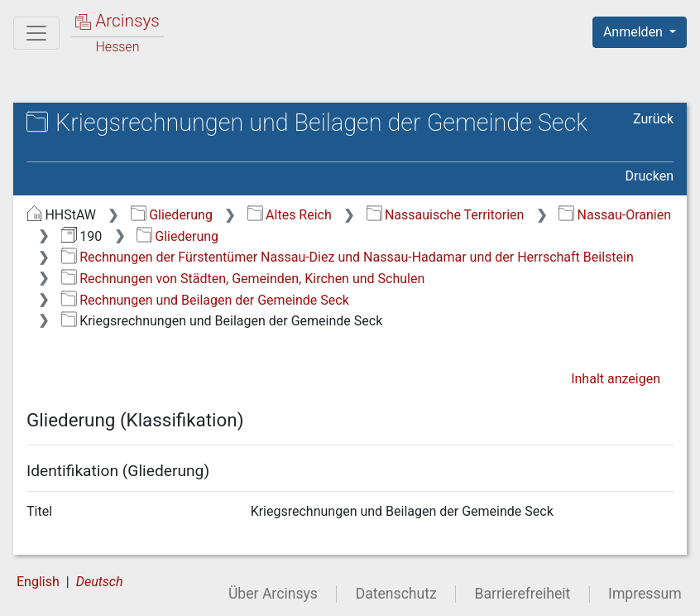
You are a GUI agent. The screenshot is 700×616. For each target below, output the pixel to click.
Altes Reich (290, 215)
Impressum (645, 594)
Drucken (650, 176)
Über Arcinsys (273, 594)
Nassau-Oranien (615, 215)
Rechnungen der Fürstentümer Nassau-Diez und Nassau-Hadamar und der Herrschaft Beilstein (348, 257)
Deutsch (100, 582)
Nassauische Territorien (446, 215)
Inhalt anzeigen (616, 379)
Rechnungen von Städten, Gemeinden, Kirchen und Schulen (243, 279)
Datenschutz (396, 594)
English (38, 582)
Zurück (653, 119)
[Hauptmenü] (36, 33)
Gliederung (172, 215)
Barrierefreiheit (523, 594)
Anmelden (635, 32)
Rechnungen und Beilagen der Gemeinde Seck (205, 300)
